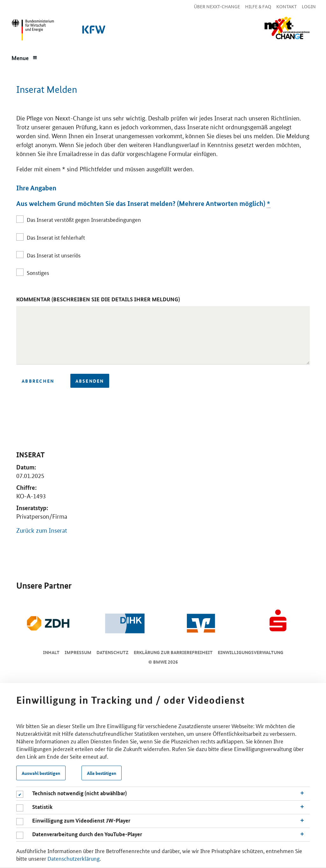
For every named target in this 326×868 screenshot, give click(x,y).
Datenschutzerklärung (74, 858)
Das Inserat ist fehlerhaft (56, 237)
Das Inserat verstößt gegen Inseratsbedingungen (84, 219)
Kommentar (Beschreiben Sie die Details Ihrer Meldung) (98, 299)
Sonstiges (38, 272)
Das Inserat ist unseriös (54, 255)
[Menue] (25, 57)
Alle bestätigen (102, 773)
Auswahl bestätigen (41, 773)
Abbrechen (38, 381)
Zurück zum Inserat (42, 531)
